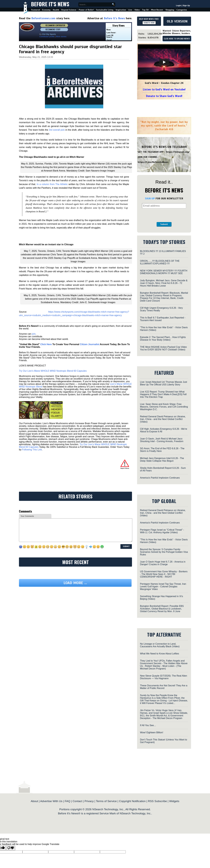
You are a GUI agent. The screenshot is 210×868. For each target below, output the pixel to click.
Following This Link (32, 450)
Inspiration (121, 10)
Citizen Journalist (90, 344)
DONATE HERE (149, 23)
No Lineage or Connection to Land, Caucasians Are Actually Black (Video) (160, 645)
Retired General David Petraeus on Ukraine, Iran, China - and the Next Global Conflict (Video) (163, 419)
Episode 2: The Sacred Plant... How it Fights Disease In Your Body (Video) (163, 338)
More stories (61, 37)
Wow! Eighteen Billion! (152, 732)
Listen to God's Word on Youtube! (164, 89)
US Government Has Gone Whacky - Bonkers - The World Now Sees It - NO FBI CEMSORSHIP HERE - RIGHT (164, 574)
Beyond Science (69, 10)
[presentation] (164, 215)
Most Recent (157, 10)
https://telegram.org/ (178, 152)
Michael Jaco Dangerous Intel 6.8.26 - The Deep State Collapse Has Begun (162, 460)
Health (56, 10)
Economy (46, 10)
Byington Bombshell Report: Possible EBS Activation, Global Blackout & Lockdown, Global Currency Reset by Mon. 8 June (162, 609)
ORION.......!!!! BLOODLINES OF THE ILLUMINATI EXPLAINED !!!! (160, 262)
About (34, 801)
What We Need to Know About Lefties (159, 654)
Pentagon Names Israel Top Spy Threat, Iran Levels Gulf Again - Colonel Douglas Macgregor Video (163, 587)
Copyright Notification (132, 801)
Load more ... (75, 583)
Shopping (170, 10)
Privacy (89, 801)
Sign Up (186, 5)
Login (179, 5)
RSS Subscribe (157, 801)
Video (137, 10)
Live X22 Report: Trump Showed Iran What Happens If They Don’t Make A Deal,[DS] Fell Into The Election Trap (163, 394)
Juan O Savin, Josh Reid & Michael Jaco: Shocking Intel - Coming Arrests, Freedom (162, 440)
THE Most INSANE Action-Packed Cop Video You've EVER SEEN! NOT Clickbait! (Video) (163, 348)
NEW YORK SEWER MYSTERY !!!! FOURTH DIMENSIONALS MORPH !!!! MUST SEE (164, 272)
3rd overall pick (57, 130)
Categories (182, 10)
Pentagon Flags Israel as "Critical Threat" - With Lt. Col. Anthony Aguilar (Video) (162, 531)
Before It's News (50, 4)
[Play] (164, 62)
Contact (77, 801)
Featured (36, 10)
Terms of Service (106, 801)
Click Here (46, 344)
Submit (164, 224)
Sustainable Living (105, 10)
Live (130, 10)
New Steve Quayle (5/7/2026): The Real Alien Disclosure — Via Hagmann (164, 677)
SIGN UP (150, 198)
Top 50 (145, 10)
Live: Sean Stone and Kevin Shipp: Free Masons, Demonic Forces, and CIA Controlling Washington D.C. (164, 407)
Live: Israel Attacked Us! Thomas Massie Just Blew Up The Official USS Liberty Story (164, 383)
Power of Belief (86, 10)
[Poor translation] (11, 848)
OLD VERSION (177, 21)
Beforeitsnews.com (43, 18)
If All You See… (148, 725)
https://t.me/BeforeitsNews (153, 162)
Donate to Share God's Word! (164, 96)
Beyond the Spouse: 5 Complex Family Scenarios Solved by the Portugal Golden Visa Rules (164, 552)
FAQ (68, 801)
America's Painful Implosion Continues (160, 478)
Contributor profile (47, 37)
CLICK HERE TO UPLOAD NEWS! (177, 39)
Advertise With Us (51, 801)
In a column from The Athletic (52, 184)
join (34, 334)
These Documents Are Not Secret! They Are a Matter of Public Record (164, 687)
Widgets (174, 801)
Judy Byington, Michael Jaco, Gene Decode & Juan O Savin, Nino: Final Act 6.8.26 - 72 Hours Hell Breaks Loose (164, 283)
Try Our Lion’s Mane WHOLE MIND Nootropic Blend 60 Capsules (53, 371)
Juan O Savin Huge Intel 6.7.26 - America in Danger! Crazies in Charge (163, 563)
